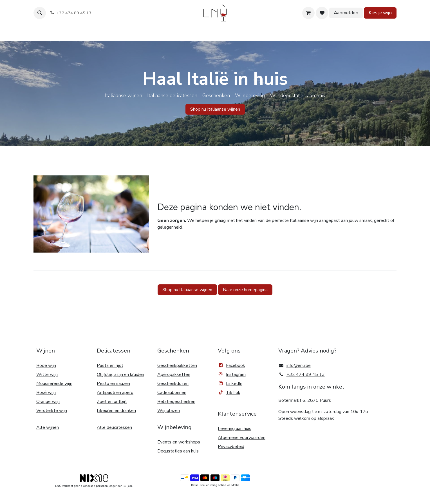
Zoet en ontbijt (112, 402)
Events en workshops (179, 442)
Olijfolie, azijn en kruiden (120, 374)
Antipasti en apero (115, 393)
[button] (40, 13)
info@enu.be (299, 365)
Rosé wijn (46, 393)
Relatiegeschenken (176, 402)
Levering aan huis (235, 429)
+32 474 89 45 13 (306, 374)
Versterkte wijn (52, 411)
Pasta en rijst (110, 365)
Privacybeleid (231, 447)
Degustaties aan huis (178, 451)
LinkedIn (230, 383)
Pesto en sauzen (113, 383)
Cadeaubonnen (172, 393)
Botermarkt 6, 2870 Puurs (305, 400)
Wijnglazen (169, 411)
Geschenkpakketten (177, 365)
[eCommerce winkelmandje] (308, 13)
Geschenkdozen (173, 383)
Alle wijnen (48, 427)
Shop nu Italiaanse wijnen (187, 290)
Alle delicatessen (114, 427)
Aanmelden (346, 13)
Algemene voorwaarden (242, 438)
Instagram (236, 374)
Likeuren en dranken (116, 411)
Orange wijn (48, 402)
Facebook (231, 365)
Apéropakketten (174, 374)
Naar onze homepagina (245, 290)
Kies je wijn (380, 13)
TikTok (229, 393)
